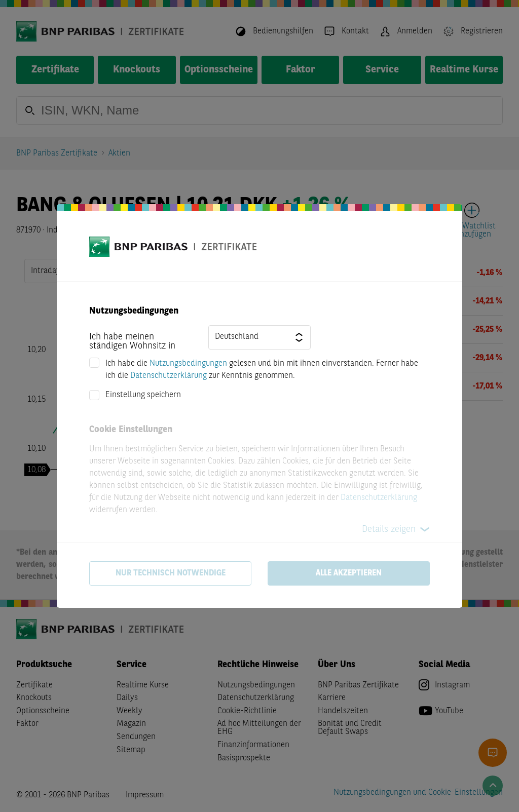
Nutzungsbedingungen (188, 364)
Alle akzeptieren (349, 573)
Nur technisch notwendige (171, 573)
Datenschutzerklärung (169, 376)
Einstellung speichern (143, 395)
